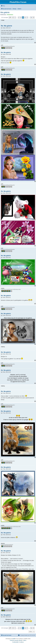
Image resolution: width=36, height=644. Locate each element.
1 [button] (15, 17)
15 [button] (31, 17)
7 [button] (27, 17)
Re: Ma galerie (6, 26)
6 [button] (25, 17)
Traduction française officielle (16, 640)
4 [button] (21, 17)
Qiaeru (25, 640)
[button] (10, 17)
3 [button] (19, 17)
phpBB (14, 639)
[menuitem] (3, 6)
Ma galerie (5, 12)
